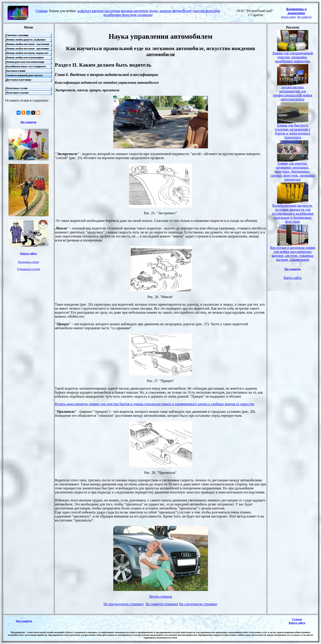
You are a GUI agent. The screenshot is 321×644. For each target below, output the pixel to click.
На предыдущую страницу (124, 604)
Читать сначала (160, 596)
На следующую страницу (198, 604)
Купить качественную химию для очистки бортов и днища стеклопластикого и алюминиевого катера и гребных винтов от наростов (154, 404)
